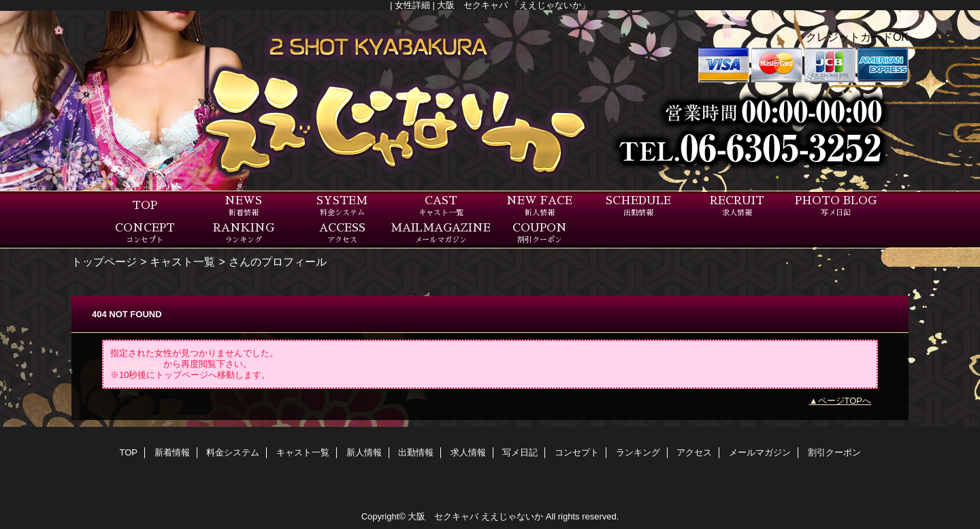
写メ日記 (520, 452)
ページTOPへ (845, 401)
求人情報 (468, 452)
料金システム (233, 452)
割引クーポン (834, 452)
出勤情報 (416, 452)
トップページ (104, 261)
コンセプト (577, 452)
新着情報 (172, 452)
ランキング (638, 452)
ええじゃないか (512, 516)
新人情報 (364, 452)
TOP (145, 206)
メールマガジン (760, 452)
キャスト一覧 (182, 261)
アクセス (694, 452)
